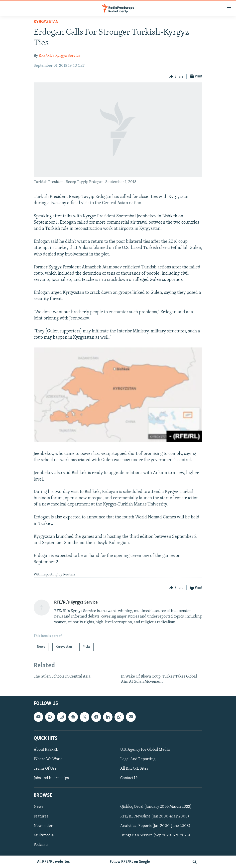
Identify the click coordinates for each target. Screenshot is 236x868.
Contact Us (129, 778)
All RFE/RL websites (54, 862)
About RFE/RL (46, 750)
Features (41, 816)
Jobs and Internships (51, 778)
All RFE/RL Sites (134, 769)
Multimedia (44, 835)
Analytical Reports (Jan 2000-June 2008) (155, 826)
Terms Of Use (45, 769)
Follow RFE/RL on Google (130, 862)
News (39, 807)
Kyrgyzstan (46, 22)
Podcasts (41, 845)
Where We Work (48, 759)
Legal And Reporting (138, 759)
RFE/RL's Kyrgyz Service (60, 56)
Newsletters (44, 826)
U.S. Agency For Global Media (145, 750)
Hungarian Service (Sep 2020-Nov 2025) (155, 835)
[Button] (176, 77)
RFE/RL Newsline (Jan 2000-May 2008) (155, 816)
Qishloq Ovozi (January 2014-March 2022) (156, 807)
